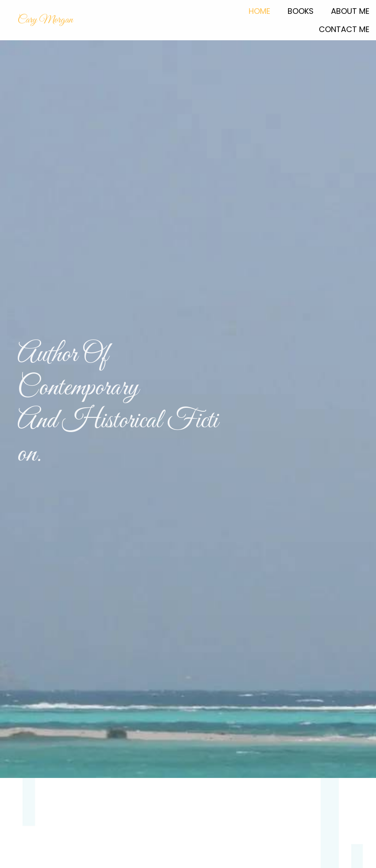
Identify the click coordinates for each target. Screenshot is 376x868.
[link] (259, 10)
